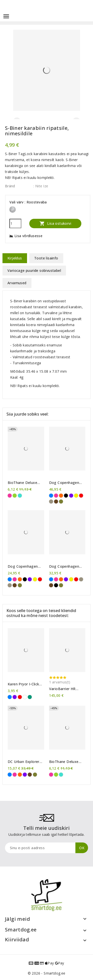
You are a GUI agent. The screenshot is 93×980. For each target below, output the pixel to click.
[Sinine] (51, 496)
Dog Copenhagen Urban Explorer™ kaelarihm (64, 566)
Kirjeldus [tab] (15, 258)
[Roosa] (10, 496)
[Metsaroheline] (61, 502)
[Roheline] (30, 697)
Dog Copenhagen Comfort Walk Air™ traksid (65, 483)
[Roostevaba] (13, 210)
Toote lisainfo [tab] (46, 258)
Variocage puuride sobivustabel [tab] (34, 270)
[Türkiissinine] (20, 496)
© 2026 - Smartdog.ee (47, 973)
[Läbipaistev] (25, 697)
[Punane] (81, 496)
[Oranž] (61, 496)
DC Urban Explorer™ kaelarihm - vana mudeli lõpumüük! (25, 762)
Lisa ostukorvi (55, 223)
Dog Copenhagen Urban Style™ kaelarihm (23, 566)
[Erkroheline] (15, 496)
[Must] (66, 496)
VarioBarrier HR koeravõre (62, 689)
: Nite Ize (41, 186)
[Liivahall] (51, 502)
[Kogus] (15, 224)
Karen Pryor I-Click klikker (23, 684)
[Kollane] (76, 496)
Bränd (10, 186)
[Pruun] (56, 502)
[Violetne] (71, 496)
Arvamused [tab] (17, 283)
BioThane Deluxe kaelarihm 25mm (22, 483)
